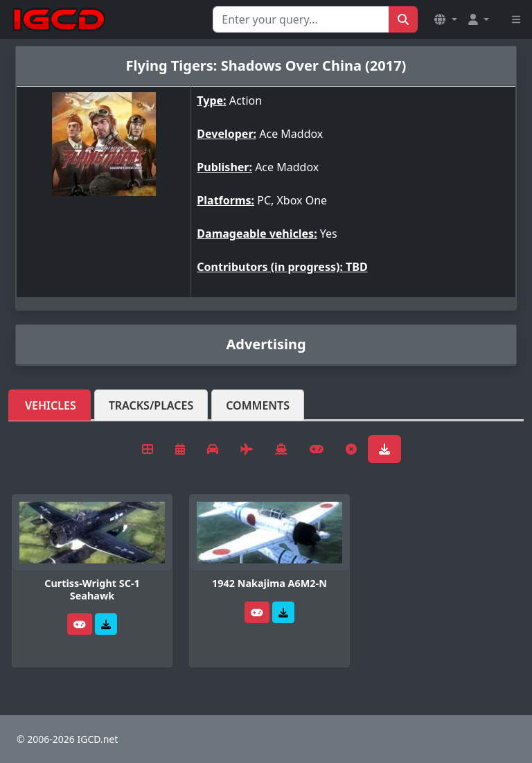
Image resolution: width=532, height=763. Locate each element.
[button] (445, 19)
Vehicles (51, 405)
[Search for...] (301, 19)
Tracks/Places (151, 405)
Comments (258, 405)
